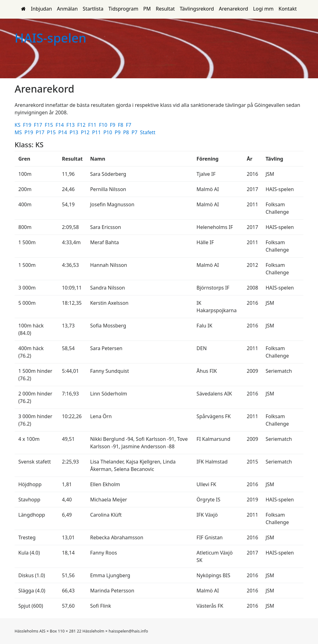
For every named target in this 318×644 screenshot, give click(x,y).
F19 (28, 125)
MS (19, 132)
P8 (127, 132)
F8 (121, 125)
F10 (104, 125)
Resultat (165, 9)
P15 (52, 132)
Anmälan (67, 9)
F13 (71, 125)
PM (147, 9)
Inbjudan (41, 9)
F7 (129, 125)
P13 (75, 132)
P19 (30, 132)
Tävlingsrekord (197, 9)
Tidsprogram (123, 9)
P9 (118, 132)
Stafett (148, 132)
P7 (135, 132)
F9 (113, 125)
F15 (50, 125)
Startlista (93, 9)
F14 (60, 125)
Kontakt (288, 9)
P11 (97, 132)
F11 (93, 125)
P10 (108, 132)
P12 (86, 132)
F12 (82, 125)
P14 (63, 132)
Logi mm (263, 9)
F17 (39, 125)
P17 (41, 132)
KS (18, 125)
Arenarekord (234, 9)
